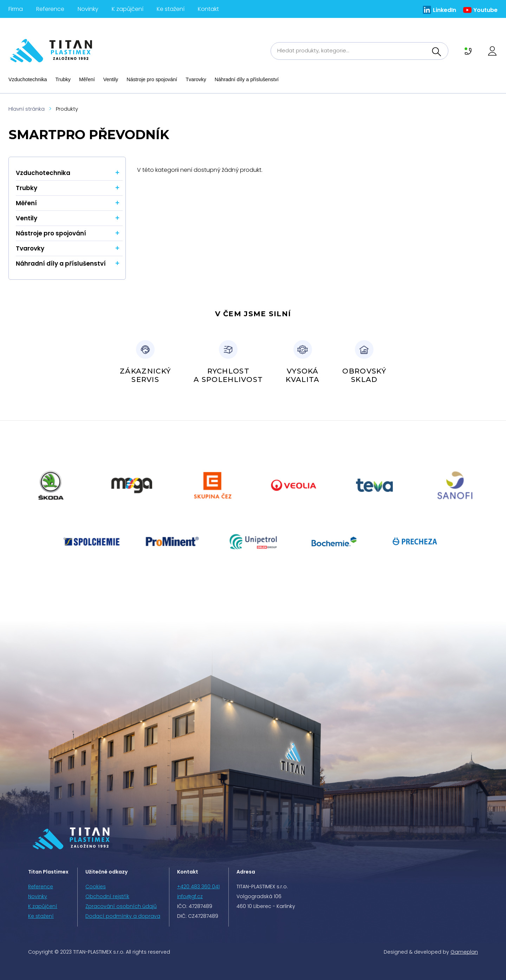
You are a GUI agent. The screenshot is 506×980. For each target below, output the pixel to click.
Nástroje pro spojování (152, 79)
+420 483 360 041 (198, 887)
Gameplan (464, 952)
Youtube (485, 10)
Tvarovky (196, 79)
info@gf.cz (190, 896)
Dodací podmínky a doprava (123, 916)
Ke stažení (171, 9)
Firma (16, 9)
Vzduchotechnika (28, 79)
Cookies (96, 887)
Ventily (111, 79)
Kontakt (208, 9)
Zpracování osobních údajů (121, 906)
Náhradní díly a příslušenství (247, 79)
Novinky (88, 9)
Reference (50, 9)
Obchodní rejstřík (107, 896)
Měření (87, 79)
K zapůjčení (128, 9)
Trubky (63, 79)
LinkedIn (445, 10)
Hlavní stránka (27, 109)
